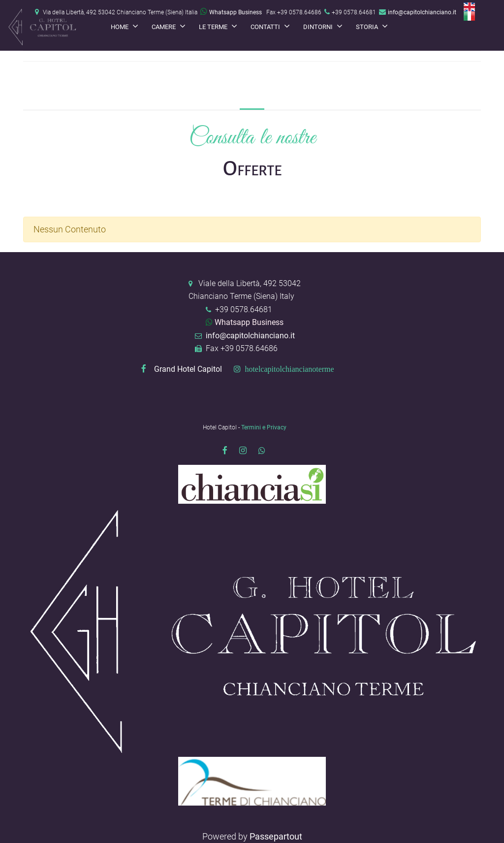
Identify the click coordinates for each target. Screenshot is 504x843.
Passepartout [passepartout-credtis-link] (276, 837)
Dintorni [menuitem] (319, 27)
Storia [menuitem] (368, 27)
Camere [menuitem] (164, 27)
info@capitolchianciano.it (422, 12)
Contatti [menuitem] (266, 27)
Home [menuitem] (120, 27)
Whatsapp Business (231, 12)
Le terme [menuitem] (214, 27)
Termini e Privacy (264, 427)
